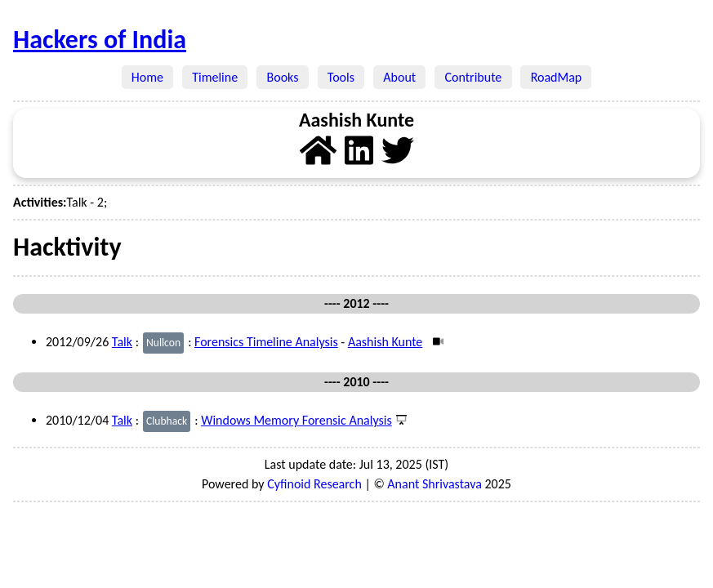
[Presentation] (400, 420)
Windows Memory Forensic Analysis (296, 420)
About (399, 77)
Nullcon (163, 343)
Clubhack (167, 421)
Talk (122, 342)
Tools (341, 77)
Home (148, 77)
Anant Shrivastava (434, 484)
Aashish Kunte (385, 342)
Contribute (473, 77)
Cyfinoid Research (314, 484)
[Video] (437, 342)
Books (282, 77)
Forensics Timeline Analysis (266, 342)
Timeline (215, 77)
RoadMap (556, 77)
